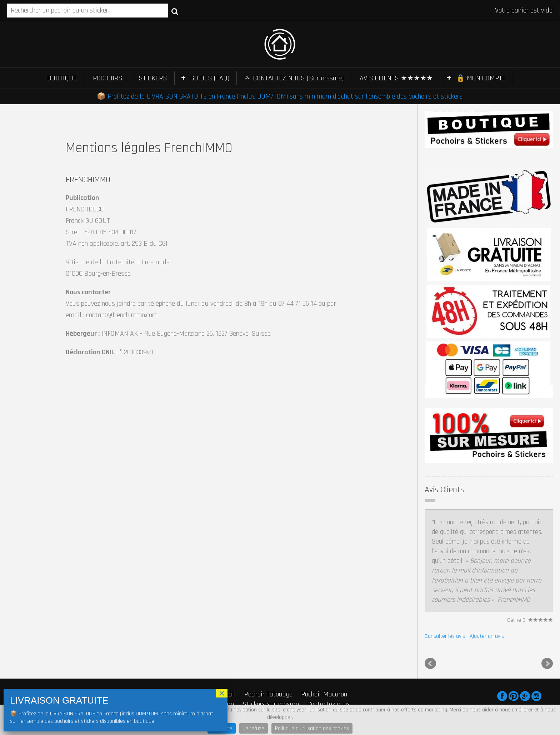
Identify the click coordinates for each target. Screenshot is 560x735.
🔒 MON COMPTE (481, 78)
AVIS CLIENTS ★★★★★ (396, 78)
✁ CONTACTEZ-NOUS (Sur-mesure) (294, 78)
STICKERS (153, 78)
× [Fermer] (222, 693)
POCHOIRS (108, 78)
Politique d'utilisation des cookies (312, 728)
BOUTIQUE (62, 78)
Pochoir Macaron (324, 694)
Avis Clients (444, 490)
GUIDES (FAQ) (210, 78)
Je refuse (254, 728)
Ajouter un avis (487, 636)
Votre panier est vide (524, 10)
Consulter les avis (445, 636)
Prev (430, 664)
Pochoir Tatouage (268, 694)
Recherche (175, 11)
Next (547, 664)
